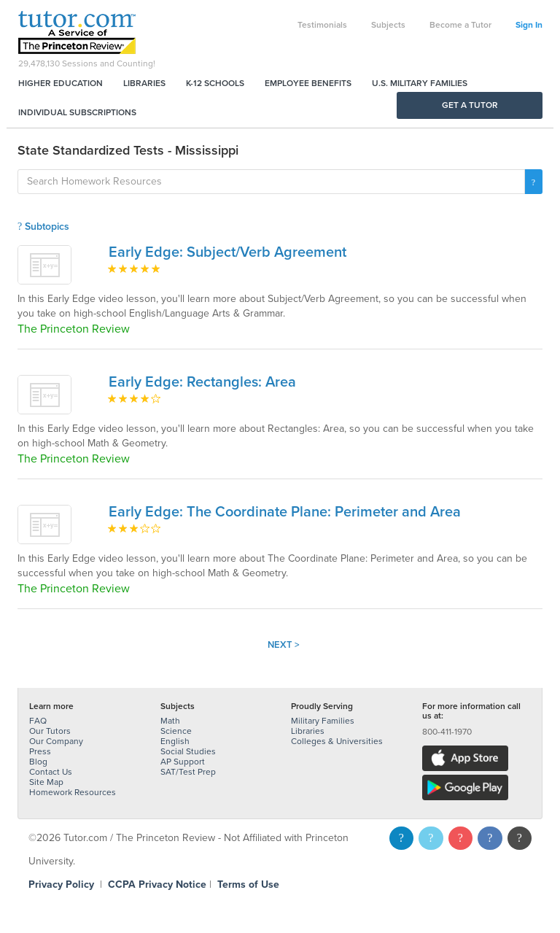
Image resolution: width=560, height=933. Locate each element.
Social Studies (188, 751)
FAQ (38, 721)
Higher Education (61, 83)
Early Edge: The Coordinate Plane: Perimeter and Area (285, 512)
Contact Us (51, 772)
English (175, 741)
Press (40, 751)
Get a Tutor (470, 105)
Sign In (529, 25)
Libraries (144, 83)
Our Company (56, 741)
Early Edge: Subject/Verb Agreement (227, 252)
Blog (38, 762)
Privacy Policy (61, 884)
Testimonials (322, 25)
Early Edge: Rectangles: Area (202, 382)
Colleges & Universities (337, 741)
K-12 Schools (215, 83)
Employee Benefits (308, 83)
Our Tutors (50, 731)
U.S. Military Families (420, 83)
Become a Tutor (460, 25)
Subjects (388, 25)
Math (170, 721)
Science (176, 731)
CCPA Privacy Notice (157, 884)
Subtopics (43, 227)
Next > (284, 645)
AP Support (183, 762)
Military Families (323, 721)
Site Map (46, 782)
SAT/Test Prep (188, 772)
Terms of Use (248, 884)
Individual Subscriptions (77, 112)
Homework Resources (73, 792)
